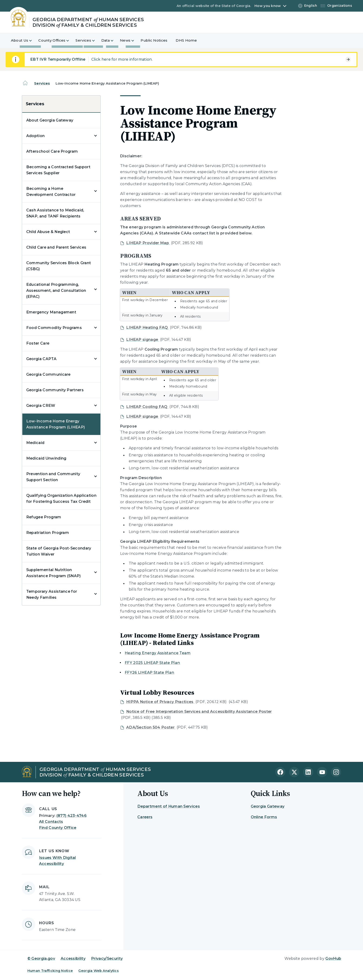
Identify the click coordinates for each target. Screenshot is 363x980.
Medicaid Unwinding (46, 458)
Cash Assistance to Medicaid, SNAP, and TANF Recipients (55, 213)
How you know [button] (268, 6)
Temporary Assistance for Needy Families (52, 594)
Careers (145, 817)
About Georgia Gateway (50, 120)
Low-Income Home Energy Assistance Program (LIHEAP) (56, 424)
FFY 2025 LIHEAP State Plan (152, 663)
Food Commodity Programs (54, 328)
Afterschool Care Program (52, 151)
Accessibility (73, 959)
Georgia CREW (41, 406)
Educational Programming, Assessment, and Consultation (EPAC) (56, 291)
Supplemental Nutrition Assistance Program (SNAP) (54, 573)
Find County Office (58, 828)
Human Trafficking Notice (50, 971)
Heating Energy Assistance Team (158, 653)
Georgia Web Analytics (99, 971)
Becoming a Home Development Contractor (51, 192)
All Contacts (51, 822)
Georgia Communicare (48, 374)
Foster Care (38, 343)
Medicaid (35, 443)
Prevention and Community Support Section (53, 477)
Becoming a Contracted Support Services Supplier (58, 170)
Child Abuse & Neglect (48, 232)
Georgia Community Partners (55, 390)
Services (42, 83)
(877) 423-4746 (71, 816)
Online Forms (264, 817)
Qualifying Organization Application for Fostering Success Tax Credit (61, 498)
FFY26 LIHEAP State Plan (150, 673)
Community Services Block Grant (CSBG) (59, 266)
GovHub (333, 959)
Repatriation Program (48, 533)
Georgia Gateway (268, 806)
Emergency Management (51, 312)
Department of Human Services (169, 806)
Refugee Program (44, 517)
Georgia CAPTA (41, 359)
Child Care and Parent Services (56, 247)
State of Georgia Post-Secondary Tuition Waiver (59, 551)
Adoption (36, 136)
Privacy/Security (107, 959)
